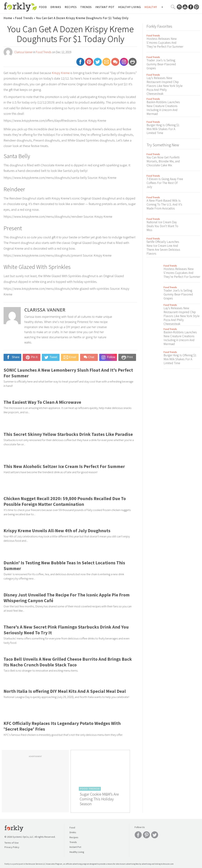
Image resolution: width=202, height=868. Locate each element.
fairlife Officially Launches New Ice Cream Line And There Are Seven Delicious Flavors (163, 248)
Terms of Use (12, 843)
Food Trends (24, 18)
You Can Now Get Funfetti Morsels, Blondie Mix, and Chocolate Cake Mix (163, 161)
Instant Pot (105, 7)
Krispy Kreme (61, 73)
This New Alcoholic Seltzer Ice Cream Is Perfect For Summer (64, 466)
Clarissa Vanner (24, 52)
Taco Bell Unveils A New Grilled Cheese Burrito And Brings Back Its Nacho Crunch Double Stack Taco (68, 662)
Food (43, 7)
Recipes (71, 7)
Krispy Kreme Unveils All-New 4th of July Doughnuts (57, 531)
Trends (86, 7)
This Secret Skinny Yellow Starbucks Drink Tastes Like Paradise (68, 434)
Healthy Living (130, 7)
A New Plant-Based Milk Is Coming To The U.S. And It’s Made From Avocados (164, 204)
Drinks (56, 7)
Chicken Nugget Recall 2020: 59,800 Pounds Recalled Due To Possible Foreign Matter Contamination (65, 501)
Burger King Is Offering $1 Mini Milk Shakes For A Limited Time (163, 129)
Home (8, 18)
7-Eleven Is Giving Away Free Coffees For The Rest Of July (165, 183)
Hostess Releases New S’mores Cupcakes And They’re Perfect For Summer (165, 43)
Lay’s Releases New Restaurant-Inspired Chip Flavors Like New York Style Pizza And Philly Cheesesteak (165, 86)
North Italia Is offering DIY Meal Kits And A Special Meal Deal (65, 691)
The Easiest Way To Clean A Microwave (42, 402)
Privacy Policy (12, 847)
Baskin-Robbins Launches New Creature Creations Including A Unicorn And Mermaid (163, 108)
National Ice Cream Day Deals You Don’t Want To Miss (162, 226)
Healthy (151, 7)
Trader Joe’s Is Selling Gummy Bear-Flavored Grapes (161, 64)
